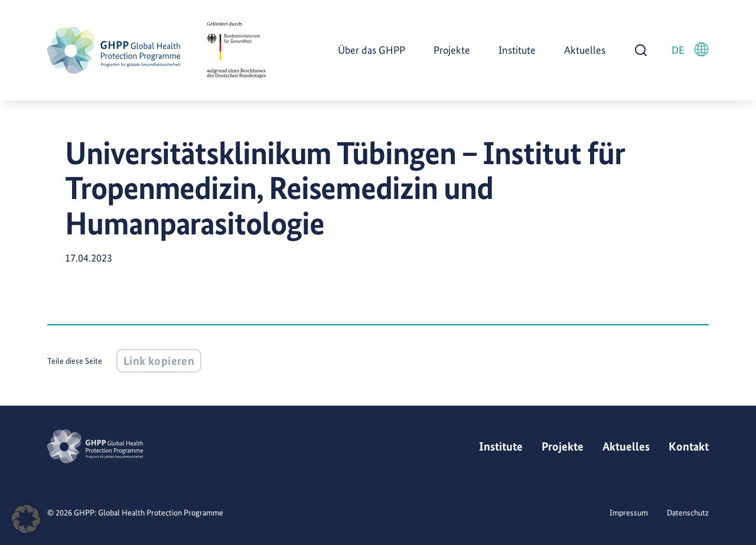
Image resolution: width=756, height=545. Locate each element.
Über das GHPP (372, 50)
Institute (517, 50)
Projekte (452, 50)
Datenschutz (688, 513)
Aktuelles (585, 50)
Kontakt (689, 446)
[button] (26, 519)
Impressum (629, 513)
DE (690, 49)
